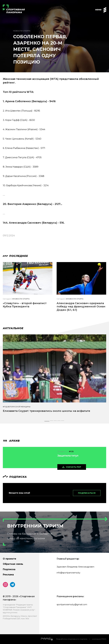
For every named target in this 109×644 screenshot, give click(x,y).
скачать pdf (73, 467)
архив (11, 441)
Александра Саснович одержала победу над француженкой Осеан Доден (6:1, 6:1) (81, 307)
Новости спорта (22, 31)
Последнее (15, 256)
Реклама (8, 575)
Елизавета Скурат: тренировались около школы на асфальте (46, 411)
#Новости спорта (21, 299)
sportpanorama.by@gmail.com (72, 605)
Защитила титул (68, 456)
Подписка (9, 569)
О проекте (10, 559)
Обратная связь (13, 564)
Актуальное (13, 328)
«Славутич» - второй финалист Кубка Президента (25, 305)
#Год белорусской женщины (17, 407)
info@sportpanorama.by (68, 573)
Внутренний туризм (35, 526)
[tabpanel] (54, 376)
